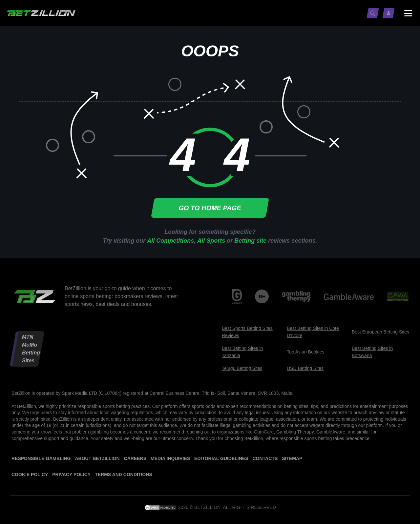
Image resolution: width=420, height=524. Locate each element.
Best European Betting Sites (380, 332)
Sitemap (292, 458)
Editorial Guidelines (221, 458)
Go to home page (210, 208)
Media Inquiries (170, 458)
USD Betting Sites (305, 368)
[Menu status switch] (408, 13)
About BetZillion (97, 458)
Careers (135, 458)
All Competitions (170, 241)
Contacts (265, 458)
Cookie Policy (30, 474)
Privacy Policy (71, 474)
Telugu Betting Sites (242, 368)
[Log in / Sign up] (390, 13)
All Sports (211, 241)
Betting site (250, 241)
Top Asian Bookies (305, 352)
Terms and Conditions (123, 474)
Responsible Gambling (41, 458)
